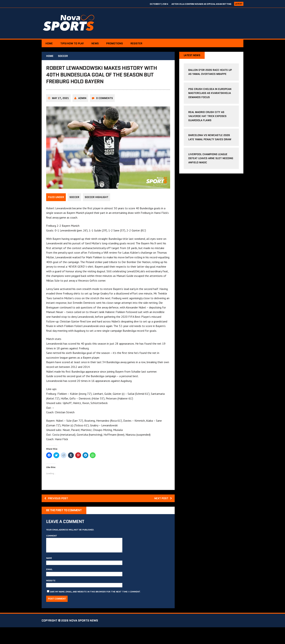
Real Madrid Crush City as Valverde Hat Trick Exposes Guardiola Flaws (207, 117)
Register (143, 43)
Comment (52, 550)
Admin (82, 112)
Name (49, 575)
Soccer (74, 211)
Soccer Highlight (97, 211)
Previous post (57, 512)
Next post (162, 512)
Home (50, 43)
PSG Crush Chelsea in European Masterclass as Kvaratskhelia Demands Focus (210, 93)
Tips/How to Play (74, 43)
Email (49, 586)
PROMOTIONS (120, 43)
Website (51, 597)
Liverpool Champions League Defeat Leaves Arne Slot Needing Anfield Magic (211, 159)
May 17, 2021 (60, 112)
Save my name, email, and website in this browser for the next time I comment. (95, 608)
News (99, 43)
